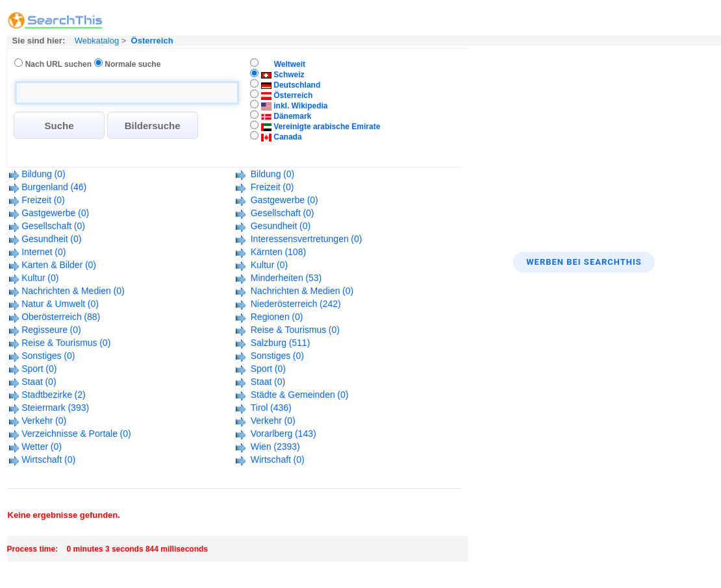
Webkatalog (95, 41)
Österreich (152, 41)
